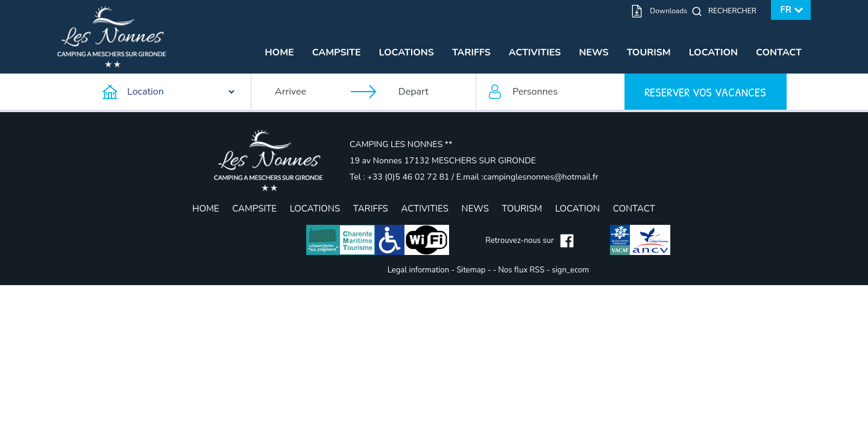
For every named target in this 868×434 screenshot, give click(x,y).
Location (713, 52)
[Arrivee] (307, 92)
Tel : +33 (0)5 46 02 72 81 (401, 177)
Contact (779, 52)
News (593, 52)
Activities (535, 52)
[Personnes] (550, 92)
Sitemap (471, 270)
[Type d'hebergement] (169, 92)
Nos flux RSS (522, 270)
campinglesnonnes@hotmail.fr (541, 177)
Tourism (649, 52)
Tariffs (471, 52)
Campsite (337, 52)
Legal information (418, 270)
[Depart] (431, 92)
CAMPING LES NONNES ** (401, 144)
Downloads (668, 11)
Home (279, 52)
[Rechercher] (735, 11)
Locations (407, 52)
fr (786, 10)
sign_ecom (571, 270)
